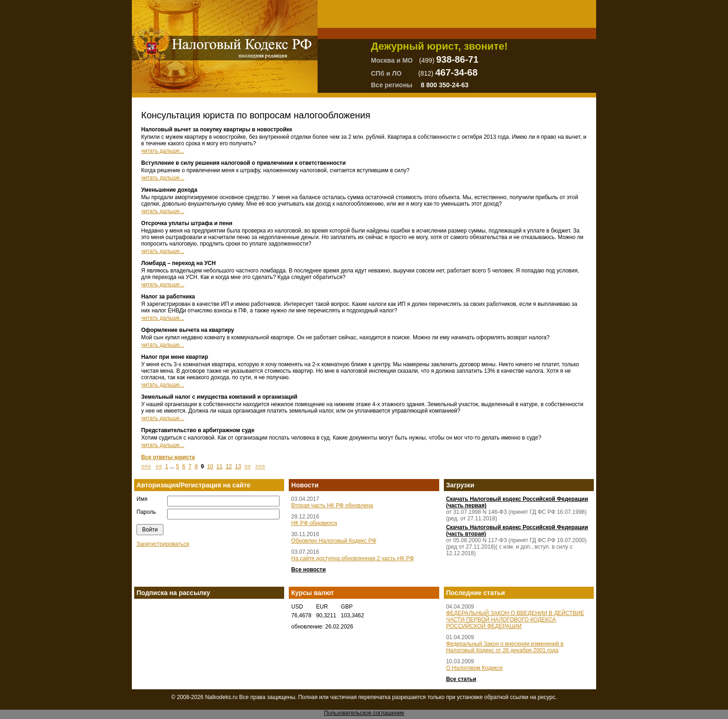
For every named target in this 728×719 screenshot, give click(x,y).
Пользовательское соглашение (364, 713)
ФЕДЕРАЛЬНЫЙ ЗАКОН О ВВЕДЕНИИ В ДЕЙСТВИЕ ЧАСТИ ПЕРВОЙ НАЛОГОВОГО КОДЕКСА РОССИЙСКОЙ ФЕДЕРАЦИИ (515, 620)
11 (219, 466)
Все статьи (461, 679)
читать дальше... (163, 151)
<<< (146, 466)
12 (229, 466)
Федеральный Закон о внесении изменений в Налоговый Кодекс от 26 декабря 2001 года (505, 647)
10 (210, 466)
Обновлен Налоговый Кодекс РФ (334, 541)
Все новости (308, 570)
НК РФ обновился (314, 523)
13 (238, 466)
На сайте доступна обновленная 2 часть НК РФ (352, 558)
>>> (260, 466)
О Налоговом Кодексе (474, 668)
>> (247, 466)
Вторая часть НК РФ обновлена (332, 505)
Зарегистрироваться (163, 544)
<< (159, 466)
